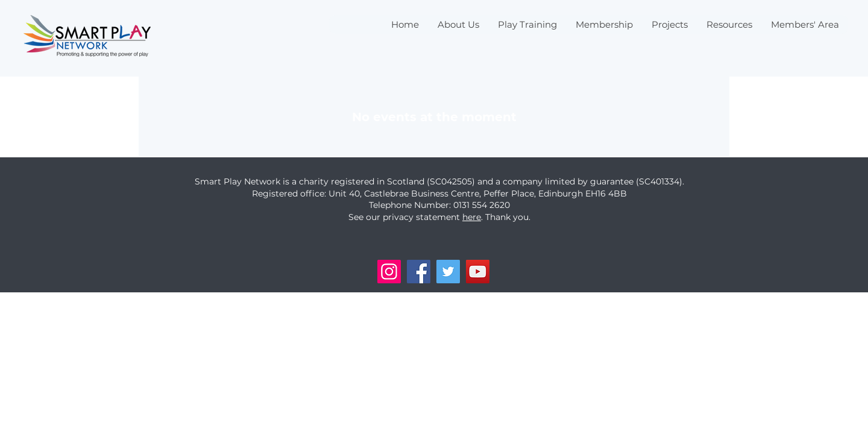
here (472, 217)
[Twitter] (448, 272)
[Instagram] (389, 272)
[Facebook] (419, 272)
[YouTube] (478, 272)
